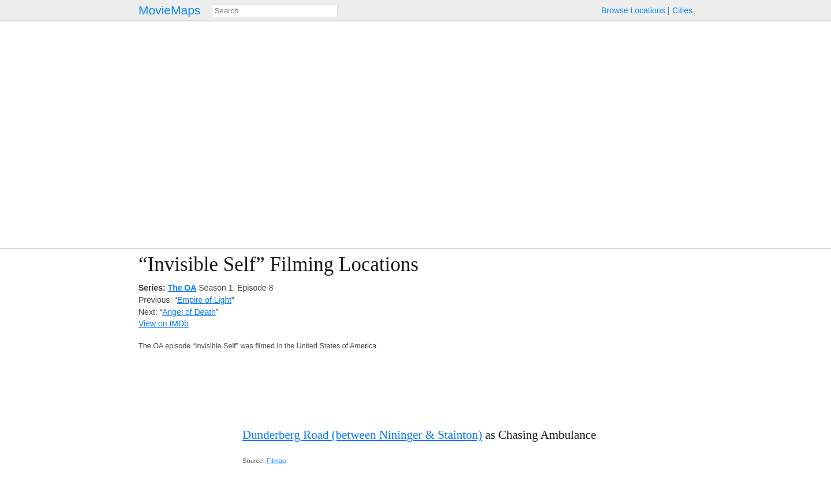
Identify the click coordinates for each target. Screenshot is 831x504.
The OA (182, 288)
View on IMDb (164, 324)
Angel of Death (189, 312)
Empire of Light (204, 300)
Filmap (276, 461)
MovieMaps (169, 10)
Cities (682, 10)
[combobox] (275, 11)
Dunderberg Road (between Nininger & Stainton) (362, 435)
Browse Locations (633, 10)
